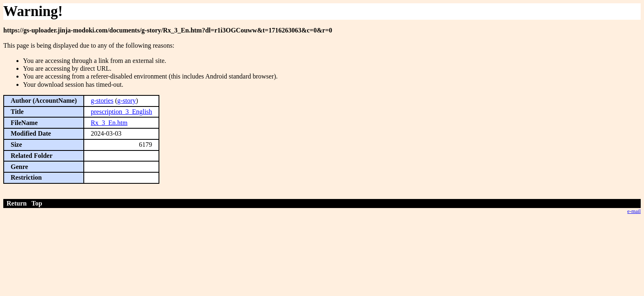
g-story (126, 101)
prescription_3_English (121, 112)
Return (17, 203)
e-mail (634, 211)
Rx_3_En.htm (109, 123)
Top (37, 203)
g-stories (102, 101)
